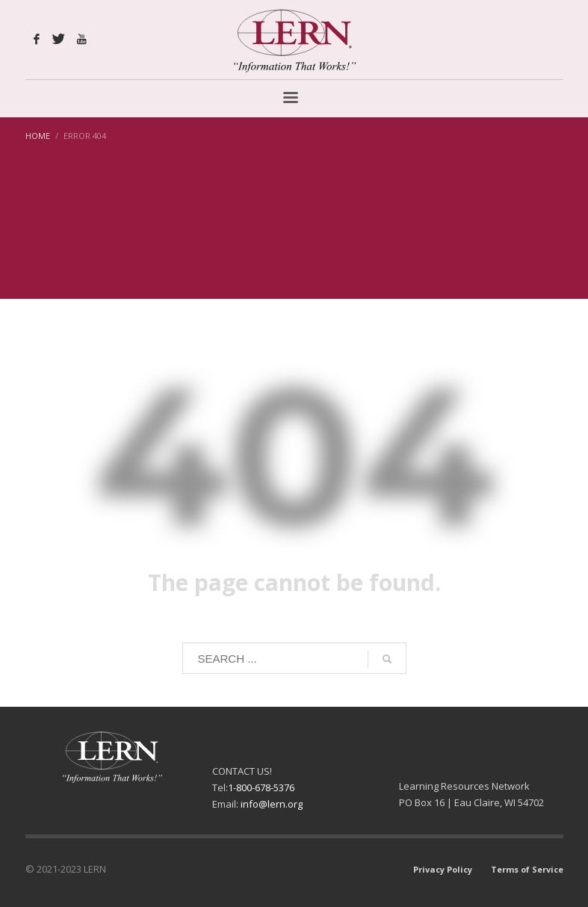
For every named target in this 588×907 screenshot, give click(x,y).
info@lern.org (272, 804)
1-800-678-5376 (261, 787)
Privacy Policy (443, 869)
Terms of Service (527, 869)
